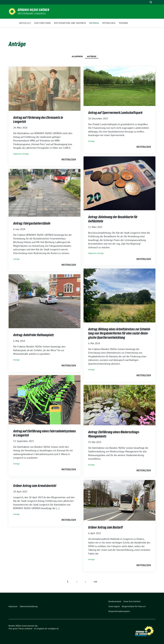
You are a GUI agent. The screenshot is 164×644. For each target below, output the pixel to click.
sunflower (28, 629)
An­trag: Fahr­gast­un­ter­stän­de (32, 223)
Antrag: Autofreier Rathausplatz (34, 335)
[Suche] (147, 2)
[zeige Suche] (151, 2)
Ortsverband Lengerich (32, 14)
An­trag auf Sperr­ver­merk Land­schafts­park (115, 113)
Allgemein (77, 56)
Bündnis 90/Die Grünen (33, 10)
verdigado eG (53, 629)
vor (95, 582)
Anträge (92, 56)
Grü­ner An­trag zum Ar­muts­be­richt (35, 486)
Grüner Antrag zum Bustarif (106, 527)
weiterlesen (69, 159)
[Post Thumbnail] (45, 88)
